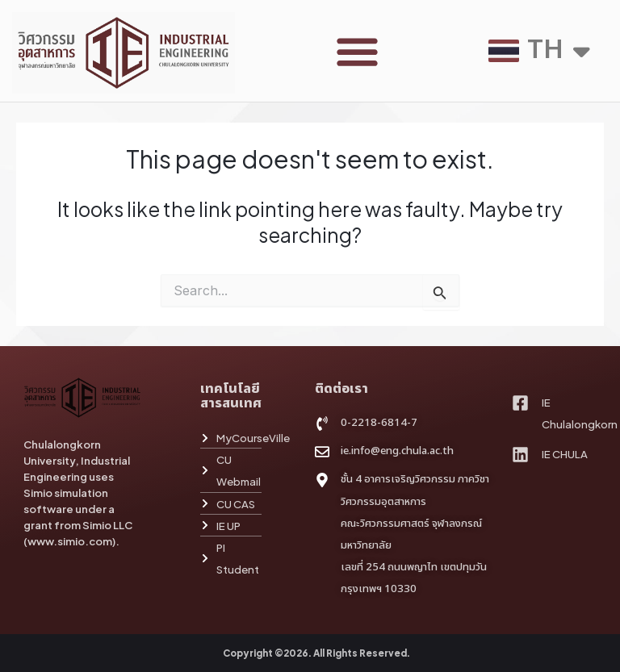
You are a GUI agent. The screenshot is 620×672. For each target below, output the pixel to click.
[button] (357, 51)
